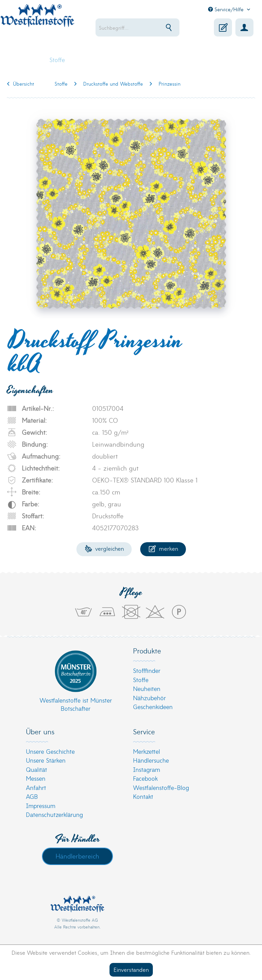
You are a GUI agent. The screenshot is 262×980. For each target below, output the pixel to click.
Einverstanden (131, 969)
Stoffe (141, 680)
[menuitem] (137, 27)
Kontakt (143, 796)
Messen (36, 778)
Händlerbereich (77, 856)
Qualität (37, 769)
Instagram (147, 769)
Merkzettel (147, 751)
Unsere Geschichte (50, 751)
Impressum (41, 805)
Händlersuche (151, 760)
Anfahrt (36, 787)
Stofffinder (147, 670)
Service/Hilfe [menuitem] (227, 9)
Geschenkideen (153, 707)
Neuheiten (147, 688)
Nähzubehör (149, 698)
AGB (32, 796)
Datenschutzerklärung (54, 814)
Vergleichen (104, 548)
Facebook (145, 778)
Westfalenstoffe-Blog (161, 787)
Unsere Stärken (46, 760)
